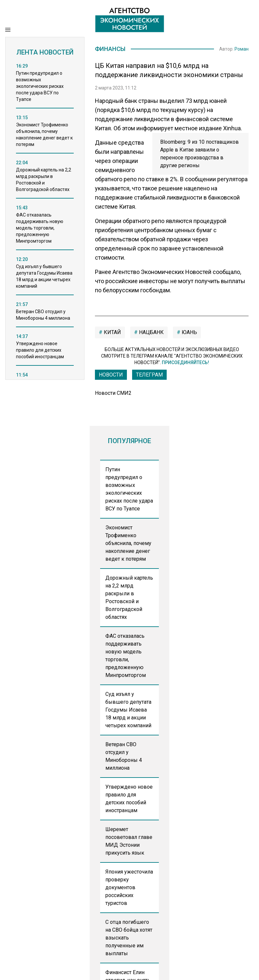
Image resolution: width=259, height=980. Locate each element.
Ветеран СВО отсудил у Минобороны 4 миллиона (124, 757)
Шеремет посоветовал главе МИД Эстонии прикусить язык (129, 842)
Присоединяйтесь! (185, 363)
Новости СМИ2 (113, 394)
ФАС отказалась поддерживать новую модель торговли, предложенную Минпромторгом (126, 656)
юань (189, 333)
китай (112, 333)
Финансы (112, 49)
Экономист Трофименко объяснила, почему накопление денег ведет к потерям (128, 544)
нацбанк (151, 333)
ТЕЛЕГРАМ (149, 375)
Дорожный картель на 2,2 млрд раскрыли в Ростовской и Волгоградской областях (129, 598)
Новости (111, 375)
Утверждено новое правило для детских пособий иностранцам (129, 799)
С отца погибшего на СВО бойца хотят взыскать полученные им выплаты (129, 938)
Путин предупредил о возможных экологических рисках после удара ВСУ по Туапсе (129, 490)
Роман (242, 49)
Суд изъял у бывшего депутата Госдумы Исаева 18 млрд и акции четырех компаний (128, 710)
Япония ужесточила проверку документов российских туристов (129, 888)
